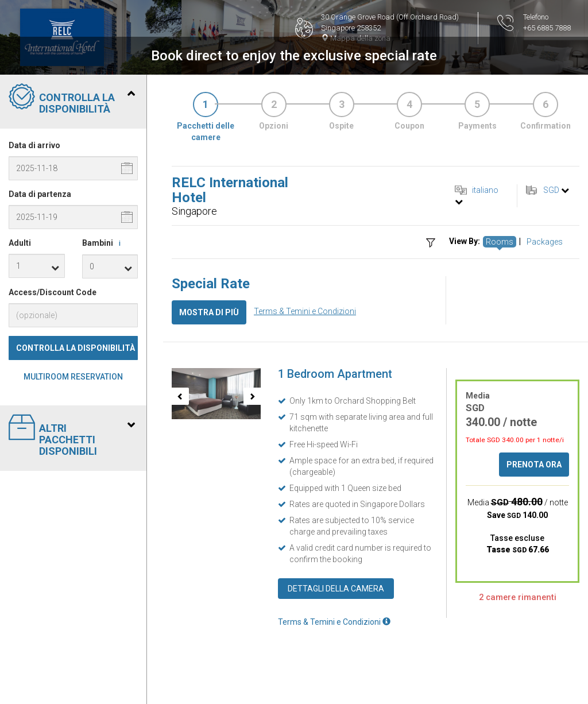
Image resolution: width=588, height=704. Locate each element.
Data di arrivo (34, 145)
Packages (545, 242)
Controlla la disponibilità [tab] (72, 99)
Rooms (500, 242)
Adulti (20, 243)
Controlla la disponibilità (76, 348)
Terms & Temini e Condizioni (305, 311)
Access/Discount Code (53, 292)
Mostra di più (209, 312)
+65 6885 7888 (547, 28)
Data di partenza (40, 194)
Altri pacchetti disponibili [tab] (72, 436)
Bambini (103, 243)
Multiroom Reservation (73, 377)
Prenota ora (534, 465)
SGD (551, 190)
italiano (485, 190)
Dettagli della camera (336, 589)
